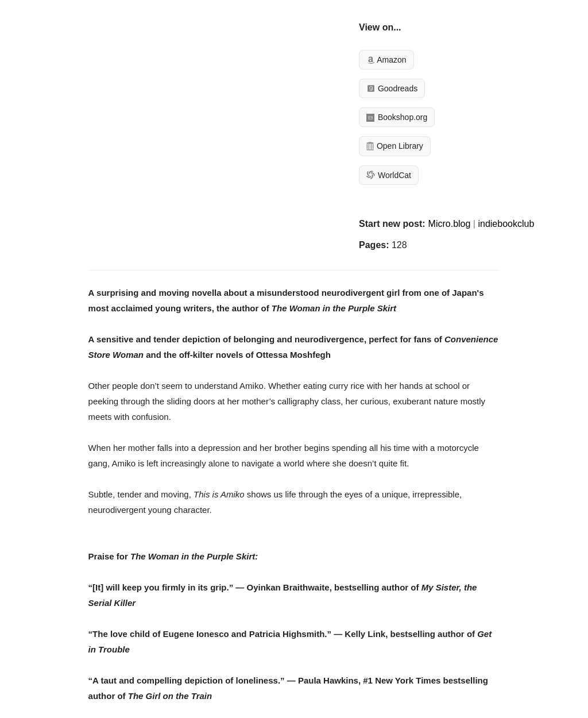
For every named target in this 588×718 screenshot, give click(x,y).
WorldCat (389, 175)
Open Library (395, 146)
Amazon (386, 60)
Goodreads (392, 88)
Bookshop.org (397, 117)
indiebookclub (506, 224)
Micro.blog (450, 224)
